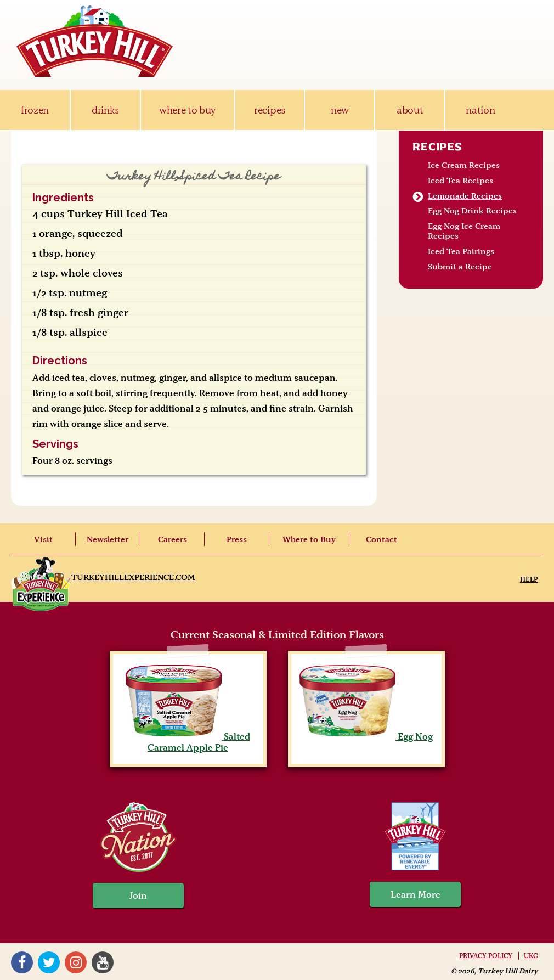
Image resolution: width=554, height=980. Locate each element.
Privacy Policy (486, 956)
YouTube (103, 962)
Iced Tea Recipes (460, 181)
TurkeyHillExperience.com (133, 577)
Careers (173, 539)
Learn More (416, 894)
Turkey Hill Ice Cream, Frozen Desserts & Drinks (95, 41)
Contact (381, 539)
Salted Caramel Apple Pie (188, 742)
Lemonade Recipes (465, 196)
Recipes (437, 147)
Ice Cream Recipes (464, 165)
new (340, 110)
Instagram (76, 962)
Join (138, 895)
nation (480, 110)
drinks (105, 110)
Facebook (22, 962)
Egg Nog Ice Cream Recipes (464, 231)
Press (237, 539)
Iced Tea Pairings (461, 251)
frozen (35, 110)
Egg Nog (366, 736)
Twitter (49, 962)
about (410, 110)
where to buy (187, 110)
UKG (531, 956)
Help (529, 579)
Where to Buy (309, 539)
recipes (270, 110)
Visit (43, 539)
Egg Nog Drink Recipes (472, 211)
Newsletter (108, 539)
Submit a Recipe (460, 267)
